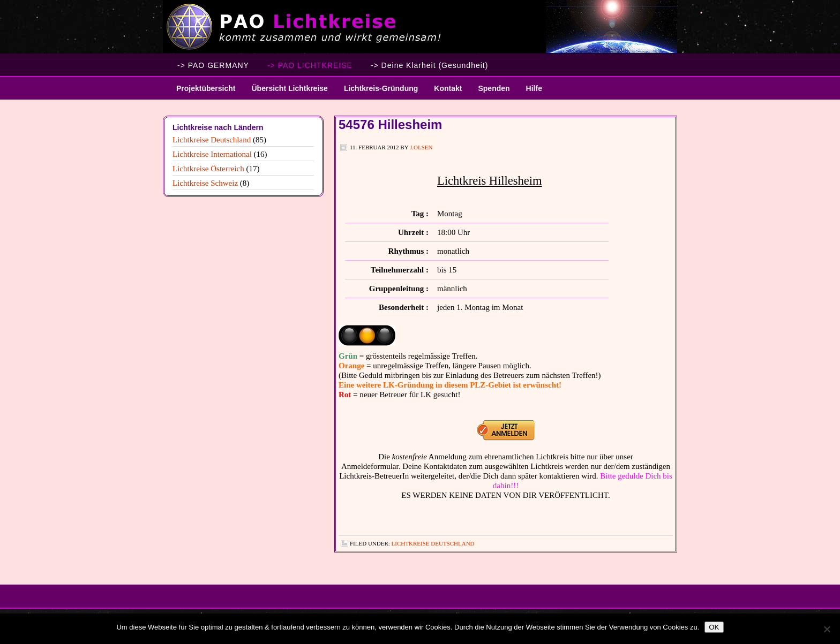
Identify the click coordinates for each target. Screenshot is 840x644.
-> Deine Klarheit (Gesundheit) (430, 65)
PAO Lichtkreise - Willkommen (420, 27)
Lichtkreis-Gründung (377, 92)
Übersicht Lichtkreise (285, 92)
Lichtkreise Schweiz (205, 183)
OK (714, 627)
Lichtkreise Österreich (208, 169)
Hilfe (534, 88)
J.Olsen (421, 147)
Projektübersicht (202, 92)
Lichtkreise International (212, 154)
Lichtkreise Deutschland (433, 543)
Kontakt (448, 88)
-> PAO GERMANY (213, 65)
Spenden (494, 88)
